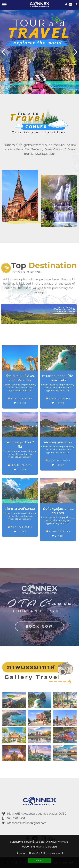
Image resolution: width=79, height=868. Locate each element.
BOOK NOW (39, 628)
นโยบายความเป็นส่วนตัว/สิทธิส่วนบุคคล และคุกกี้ (40, 853)
